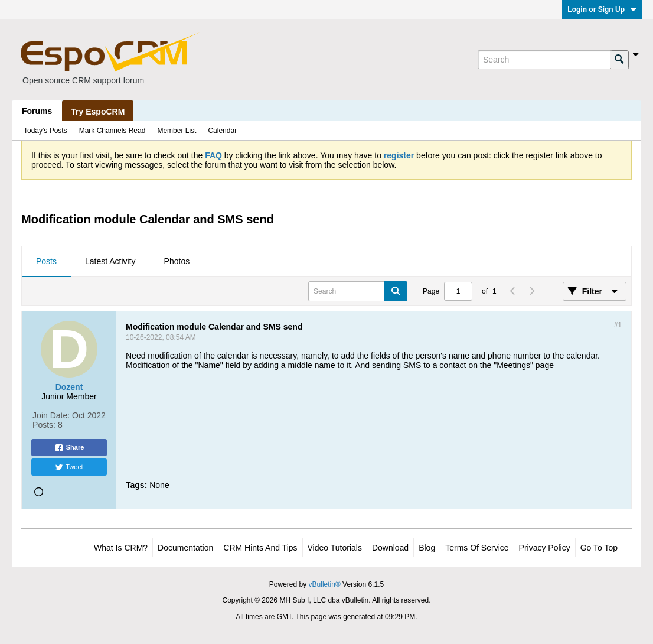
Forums (37, 111)
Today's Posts (45, 131)
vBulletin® (325, 584)
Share (69, 448)
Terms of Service (477, 548)
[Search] (544, 60)
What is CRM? (121, 548)
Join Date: (51, 415)
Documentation (185, 548)
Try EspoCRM (98, 112)
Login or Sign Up (602, 9)
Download (390, 548)
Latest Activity (110, 261)
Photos (177, 261)
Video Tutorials (335, 548)
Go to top (599, 548)
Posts (46, 261)
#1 (618, 325)
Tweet (69, 467)
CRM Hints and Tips (260, 548)
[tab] (46, 262)
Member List (177, 131)
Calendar (222, 131)
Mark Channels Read (112, 131)
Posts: (44, 425)
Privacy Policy (545, 548)
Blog (427, 548)
